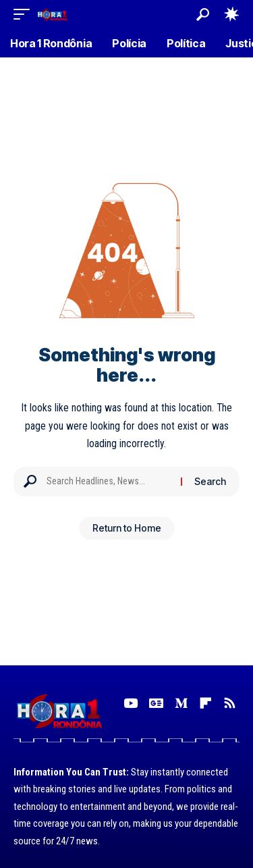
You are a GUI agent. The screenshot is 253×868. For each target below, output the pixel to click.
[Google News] (156, 703)
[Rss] (230, 703)
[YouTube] (131, 703)
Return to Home (127, 528)
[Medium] (181, 703)
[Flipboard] (205, 703)
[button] (25, 14)
